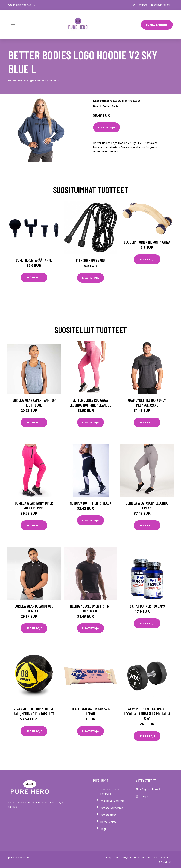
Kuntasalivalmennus (112, 808)
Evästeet (139, 857)
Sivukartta (165, 862)
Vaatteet (115, 101)
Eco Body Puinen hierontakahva (147, 242)
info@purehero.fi (160, 5)
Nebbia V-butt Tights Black (90, 503)
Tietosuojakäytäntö (159, 857)
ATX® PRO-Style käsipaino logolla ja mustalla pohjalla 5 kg (147, 714)
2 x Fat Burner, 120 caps (147, 606)
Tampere (142, 5)
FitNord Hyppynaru (90, 260)
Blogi (103, 829)
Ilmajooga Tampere (112, 801)
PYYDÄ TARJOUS (157, 25)
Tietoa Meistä (108, 822)
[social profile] (35, 5)
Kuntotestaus (108, 815)
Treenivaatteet (131, 101)
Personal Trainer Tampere (110, 791)
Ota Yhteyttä (123, 857)
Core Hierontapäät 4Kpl (34, 260)
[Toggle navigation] (13, 24)
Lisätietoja (107, 127)
